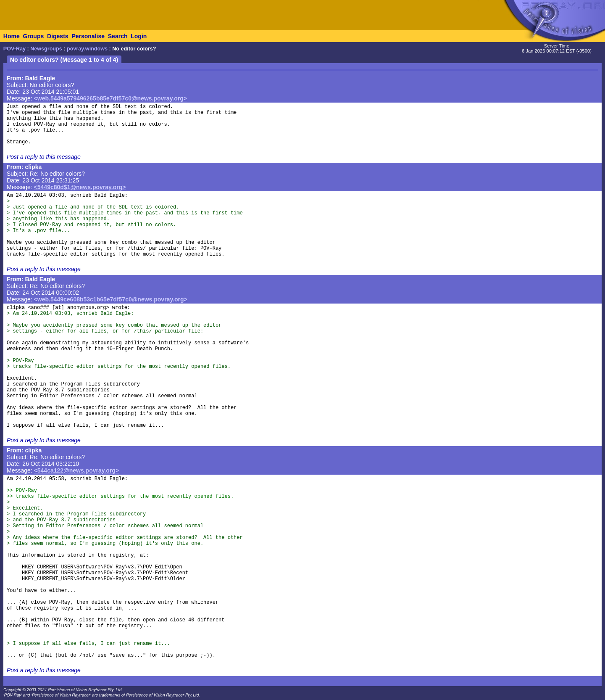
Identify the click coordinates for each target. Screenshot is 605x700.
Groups (33, 36)
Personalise (88, 36)
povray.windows (87, 49)
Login (139, 36)
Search (118, 36)
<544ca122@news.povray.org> (77, 470)
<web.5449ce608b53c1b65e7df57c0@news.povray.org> (111, 299)
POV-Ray (14, 49)
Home (12, 36)
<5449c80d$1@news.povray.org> (80, 187)
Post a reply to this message (44, 157)
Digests (58, 36)
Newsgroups (46, 49)
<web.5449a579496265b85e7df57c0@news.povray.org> (110, 98)
